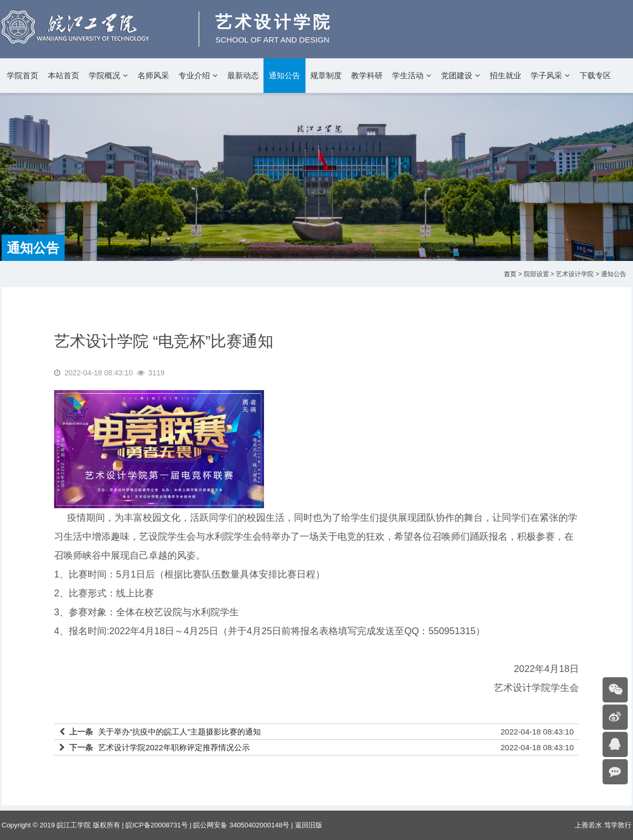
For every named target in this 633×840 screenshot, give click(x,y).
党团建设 (457, 75)
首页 (510, 274)
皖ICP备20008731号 (157, 825)
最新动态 (243, 75)
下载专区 (595, 75)
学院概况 (104, 75)
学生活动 (408, 75)
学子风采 (546, 75)
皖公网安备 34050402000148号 (241, 825)
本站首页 (64, 75)
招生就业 (505, 75)
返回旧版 (309, 825)
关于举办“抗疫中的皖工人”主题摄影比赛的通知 (180, 732)
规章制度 (326, 75)
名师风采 (153, 75)
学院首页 (23, 75)
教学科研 (367, 75)
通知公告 (284, 75)
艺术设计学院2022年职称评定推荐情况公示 (174, 747)
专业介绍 (194, 75)
